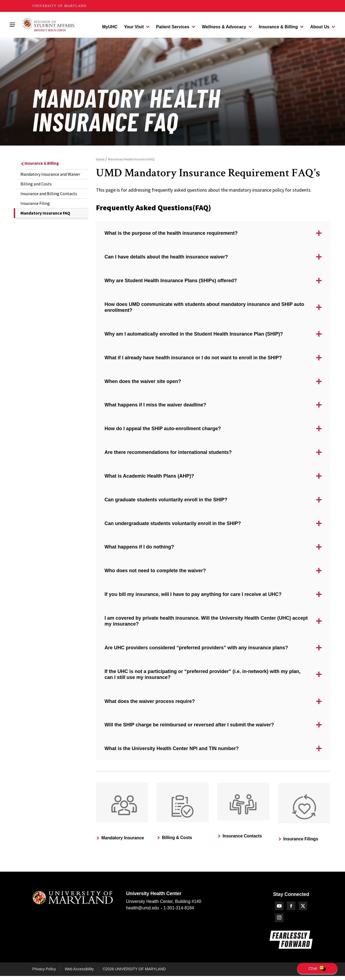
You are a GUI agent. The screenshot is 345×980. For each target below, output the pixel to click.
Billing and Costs (36, 184)
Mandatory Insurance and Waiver (50, 174)
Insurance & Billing (40, 163)
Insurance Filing (35, 203)
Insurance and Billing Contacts (49, 194)
